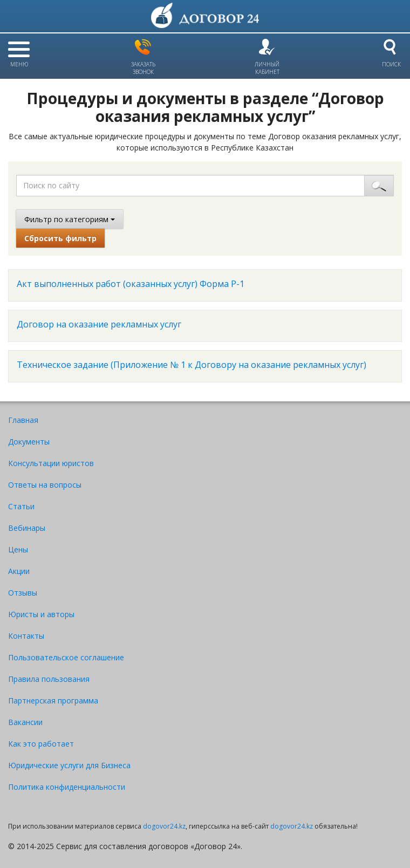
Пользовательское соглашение (66, 657)
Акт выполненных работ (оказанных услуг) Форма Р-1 (131, 284)
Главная (23, 420)
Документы (29, 442)
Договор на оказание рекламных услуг (99, 324)
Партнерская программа (53, 700)
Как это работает (41, 744)
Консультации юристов (51, 463)
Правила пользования (49, 679)
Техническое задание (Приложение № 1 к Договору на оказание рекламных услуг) (192, 365)
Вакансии (25, 722)
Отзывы (23, 593)
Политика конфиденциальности (67, 787)
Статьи (21, 506)
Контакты (26, 636)
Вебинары (27, 528)
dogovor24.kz (164, 826)
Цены (18, 549)
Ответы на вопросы (45, 485)
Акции (19, 571)
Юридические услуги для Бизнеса (69, 765)
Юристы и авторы (41, 614)
